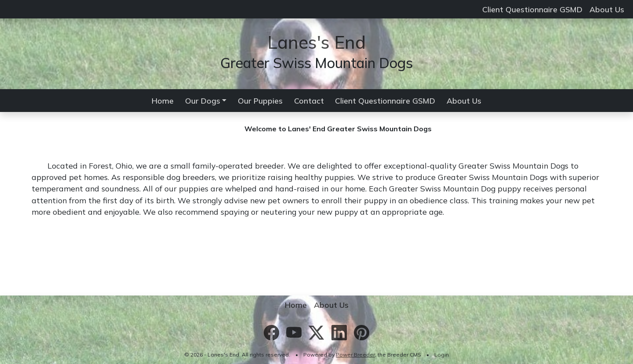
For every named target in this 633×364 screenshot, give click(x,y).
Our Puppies (260, 101)
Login (442, 355)
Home (163, 101)
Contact (309, 101)
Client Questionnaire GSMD (532, 9)
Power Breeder (355, 355)
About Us (607, 9)
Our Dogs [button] (203, 101)
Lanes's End (317, 42)
